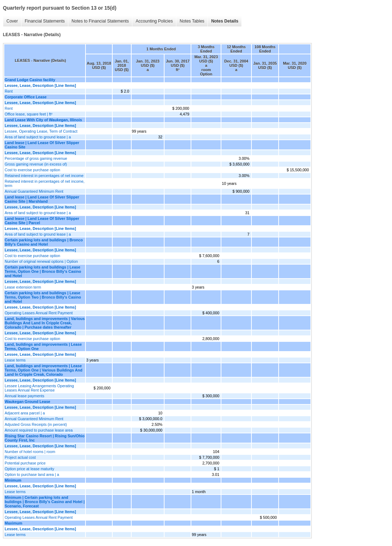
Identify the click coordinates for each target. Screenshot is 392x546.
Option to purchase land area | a (32, 474)
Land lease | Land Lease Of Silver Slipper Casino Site (42, 145)
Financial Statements (45, 21)
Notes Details (225, 21)
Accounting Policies (154, 21)
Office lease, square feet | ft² (28, 114)
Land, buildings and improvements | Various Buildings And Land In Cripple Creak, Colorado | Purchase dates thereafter (45, 323)
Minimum (13, 480)
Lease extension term (23, 287)
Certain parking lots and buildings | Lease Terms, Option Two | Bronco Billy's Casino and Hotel (43, 297)
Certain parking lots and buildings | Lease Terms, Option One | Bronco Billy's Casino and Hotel (43, 271)
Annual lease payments (24, 396)
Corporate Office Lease (26, 97)
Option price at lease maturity (30, 469)
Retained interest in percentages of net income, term (45, 183)
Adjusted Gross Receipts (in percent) (36, 424)
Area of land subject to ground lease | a (38, 137)
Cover (12, 21)
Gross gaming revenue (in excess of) (36, 164)
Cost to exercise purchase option (32, 170)
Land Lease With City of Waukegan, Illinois (43, 120)
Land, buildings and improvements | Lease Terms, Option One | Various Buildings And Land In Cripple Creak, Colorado (43, 370)
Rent (9, 91)
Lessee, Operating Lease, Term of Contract (41, 131)
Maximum (13, 523)
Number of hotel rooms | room (30, 452)
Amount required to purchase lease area (39, 430)
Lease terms (15, 360)
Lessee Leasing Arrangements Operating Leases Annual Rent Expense (39, 388)
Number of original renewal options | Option (41, 261)
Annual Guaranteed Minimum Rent (34, 191)
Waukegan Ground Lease (28, 402)
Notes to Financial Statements (100, 21)
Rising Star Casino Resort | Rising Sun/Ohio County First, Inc (45, 438)
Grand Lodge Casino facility (30, 80)
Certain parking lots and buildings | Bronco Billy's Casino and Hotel (44, 242)
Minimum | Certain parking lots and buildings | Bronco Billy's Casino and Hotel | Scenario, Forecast (45, 502)
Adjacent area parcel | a (25, 413)
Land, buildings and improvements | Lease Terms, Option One (43, 346)
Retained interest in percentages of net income (44, 176)
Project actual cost (20, 457)
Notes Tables (192, 21)
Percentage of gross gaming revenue (36, 158)
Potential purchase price (25, 463)
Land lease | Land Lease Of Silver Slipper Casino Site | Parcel (42, 221)
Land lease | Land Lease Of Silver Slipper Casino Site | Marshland (42, 199)
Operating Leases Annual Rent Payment (39, 313)
